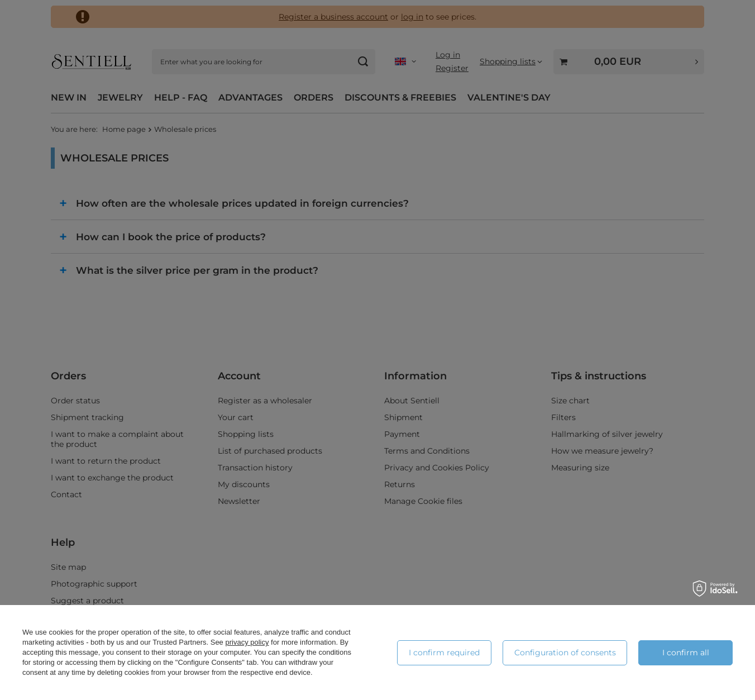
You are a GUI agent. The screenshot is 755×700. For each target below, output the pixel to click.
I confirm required (444, 653)
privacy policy (247, 642)
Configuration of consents (565, 653)
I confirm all (686, 653)
